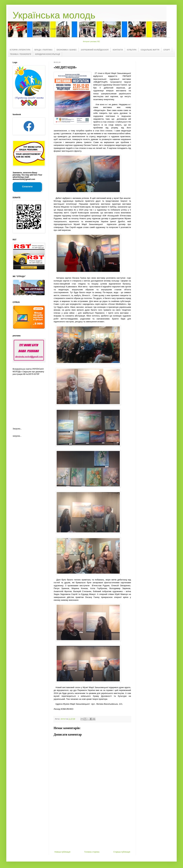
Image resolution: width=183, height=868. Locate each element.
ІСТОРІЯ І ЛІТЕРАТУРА (20, 50)
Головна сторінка (92, 852)
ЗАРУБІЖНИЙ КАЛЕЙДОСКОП (95, 50)
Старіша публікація (122, 852)
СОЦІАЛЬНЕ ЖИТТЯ (150, 50)
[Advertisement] (92, 827)
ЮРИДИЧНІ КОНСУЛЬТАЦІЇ (48, 54)
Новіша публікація (62, 852)
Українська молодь (54, 15)
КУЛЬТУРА (132, 50)
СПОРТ (167, 50)
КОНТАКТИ (118, 50)
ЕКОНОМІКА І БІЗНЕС (67, 50)
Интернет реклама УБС (92, 42)
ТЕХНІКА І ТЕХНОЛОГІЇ (21, 54)
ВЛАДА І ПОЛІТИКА (44, 50)
